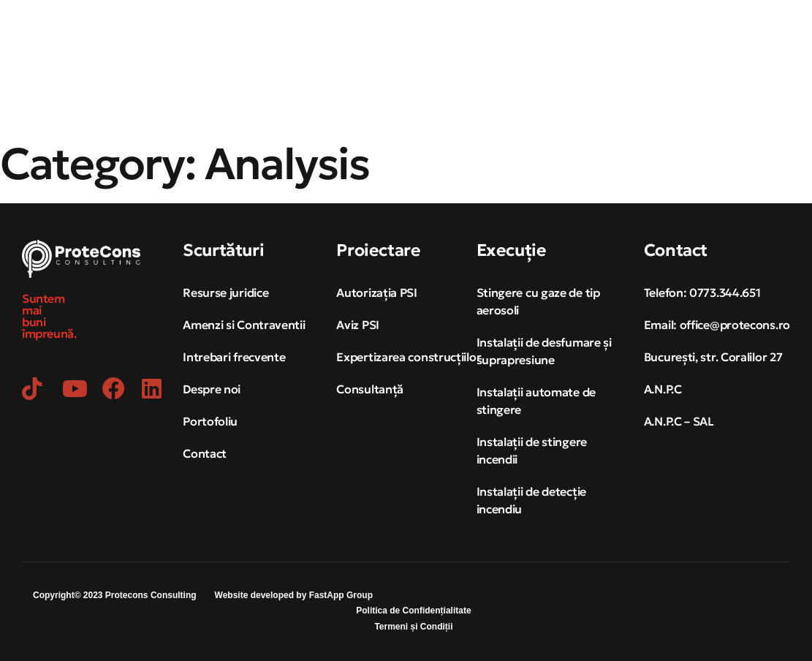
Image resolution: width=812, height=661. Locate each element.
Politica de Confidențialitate (413, 611)
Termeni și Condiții (413, 627)
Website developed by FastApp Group (294, 595)
